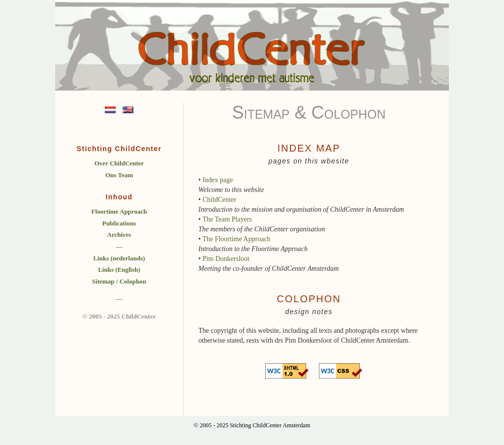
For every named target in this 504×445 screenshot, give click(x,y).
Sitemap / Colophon (119, 281)
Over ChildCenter (119, 163)
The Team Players (227, 219)
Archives (119, 235)
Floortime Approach (119, 211)
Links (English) (119, 270)
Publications (119, 223)
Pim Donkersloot (226, 259)
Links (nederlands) (119, 258)
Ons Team (119, 175)
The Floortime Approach (236, 239)
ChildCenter (219, 200)
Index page (218, 180)
